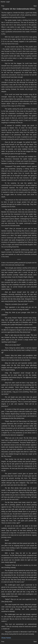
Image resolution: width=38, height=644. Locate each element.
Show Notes (6, 638)
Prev (3, 6)
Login (8, 2)
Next (35, 6)
